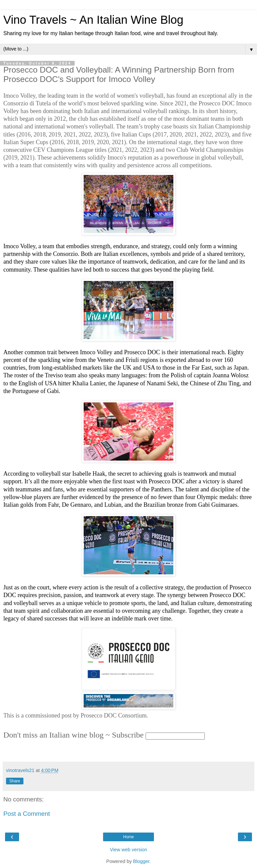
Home (128, 837)
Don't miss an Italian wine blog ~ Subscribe (73, 735)
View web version (128, 850)
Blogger (141, 861)
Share (15, 781)
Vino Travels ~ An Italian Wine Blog (93, 20)
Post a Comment (27, 814)
